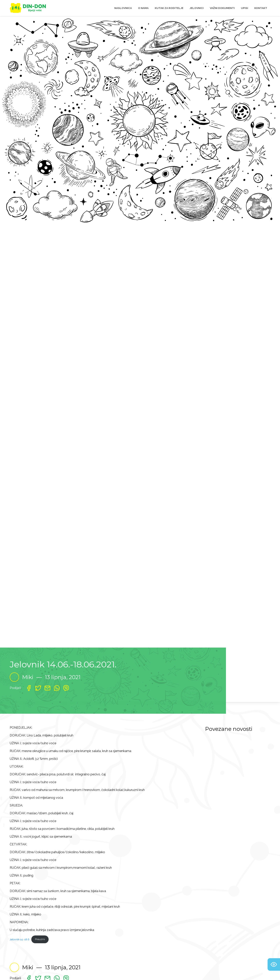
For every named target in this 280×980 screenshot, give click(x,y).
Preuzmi (40, 939)
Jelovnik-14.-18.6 (20, 939)
